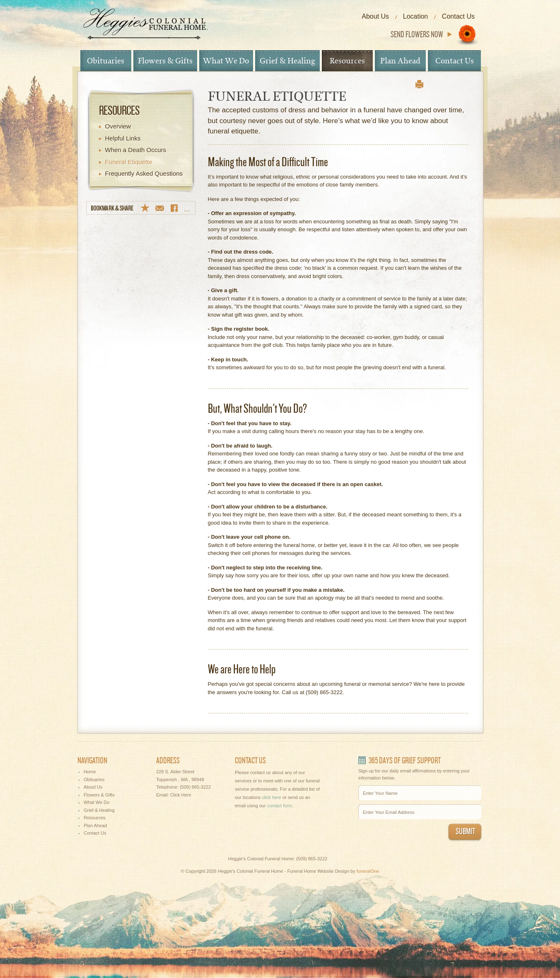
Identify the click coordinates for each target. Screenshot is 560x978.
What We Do (226, 61)
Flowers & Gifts (165, 61)
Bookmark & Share (141, 208)
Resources (347, 61)
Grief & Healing (287, 61)
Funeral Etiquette (129, 162)
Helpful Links (123, 138)
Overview (118, 126)
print (419, 84)
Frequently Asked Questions (144, 173)
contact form (280, 806)
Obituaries (106, 61)
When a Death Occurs (136, 150)
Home (90, 772)
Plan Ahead (400, 61)
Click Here (181, 795)
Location (416, 16)
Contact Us (458, 16)
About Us (375, 16)
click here (271, 797)
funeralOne (368, 871)
